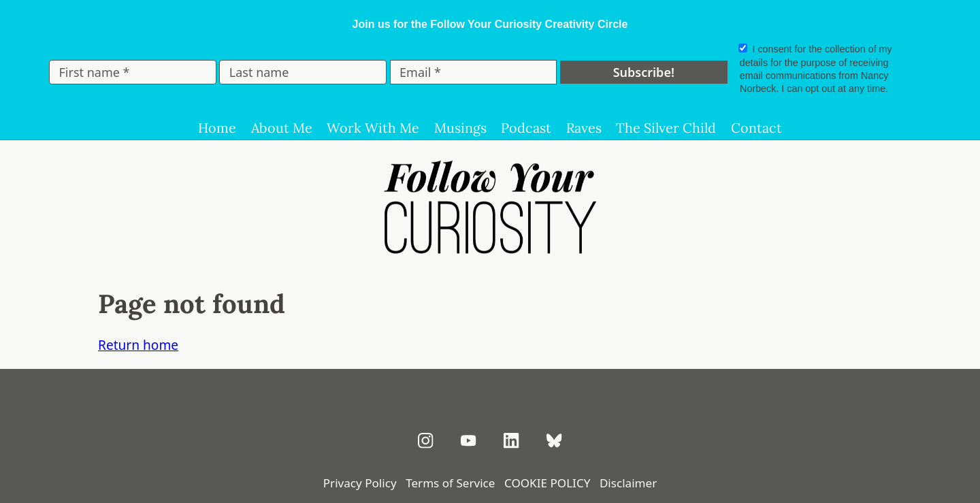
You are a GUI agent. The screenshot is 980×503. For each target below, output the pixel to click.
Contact (756, 128)
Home (217, 128)
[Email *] (474, 72)
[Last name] (303, 72)
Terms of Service (450, 483)
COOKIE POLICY (547, 483)
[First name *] (133, 72)
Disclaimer (628, 483)
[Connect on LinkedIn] (511, 441)
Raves (584, 128)
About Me (282, 128)
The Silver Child (666, 128)
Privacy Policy (360, 483)
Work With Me (373, 128)
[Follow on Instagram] (426, 441)
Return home (138, 345)
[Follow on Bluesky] (554, 441)
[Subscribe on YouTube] (469, 441)
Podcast (526, 128)
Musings (460, 128)
